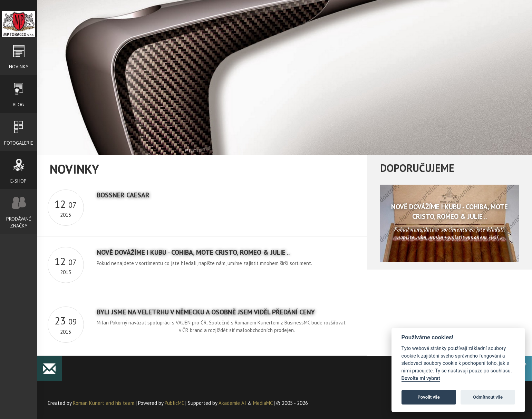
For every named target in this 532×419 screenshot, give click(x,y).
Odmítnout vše (488, 397)
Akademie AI (232, 403)
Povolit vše (429, 397)
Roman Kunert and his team (104, 403)
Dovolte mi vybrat (421, 378)
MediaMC (263, 403)
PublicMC (174, 403)
